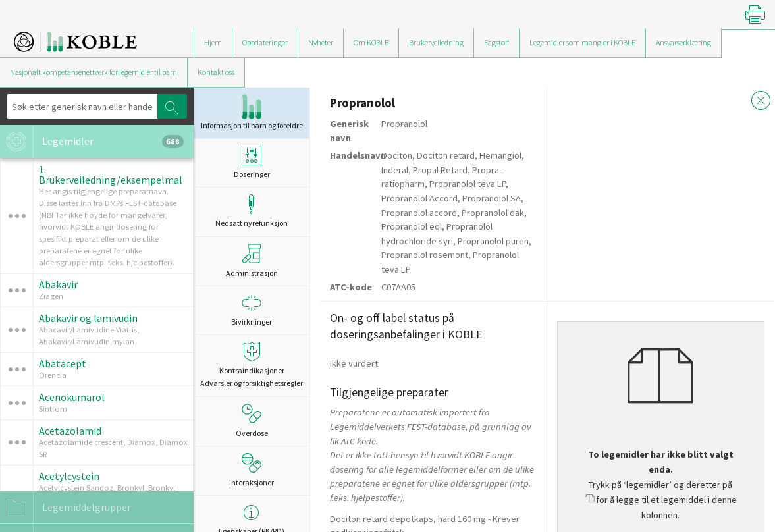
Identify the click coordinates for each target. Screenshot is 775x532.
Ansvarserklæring (683, 42)
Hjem (213, 42)
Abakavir (58, 284)
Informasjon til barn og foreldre (252, 112)
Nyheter (321, 42)
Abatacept (63, 363)
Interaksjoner (252, 470)
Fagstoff (496, 42)
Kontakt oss (216, 72)
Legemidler (92, 142)
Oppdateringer (265, 42)
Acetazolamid (70, 431)
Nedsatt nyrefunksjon (252, 211)
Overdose (252, 421)
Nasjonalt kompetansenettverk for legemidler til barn (94, 72)
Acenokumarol (72, 397)
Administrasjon (252, 261)
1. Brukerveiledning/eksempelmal (111, 174)
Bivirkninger (252, 310)
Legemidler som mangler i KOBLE (582, 42)
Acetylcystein (69, 476)
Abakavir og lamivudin (88, 318)
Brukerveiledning (436, 42)
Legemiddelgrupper (66, 508)
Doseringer (252, 162)
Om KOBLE (371, 42)
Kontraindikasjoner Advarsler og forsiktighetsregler (252, 365)
